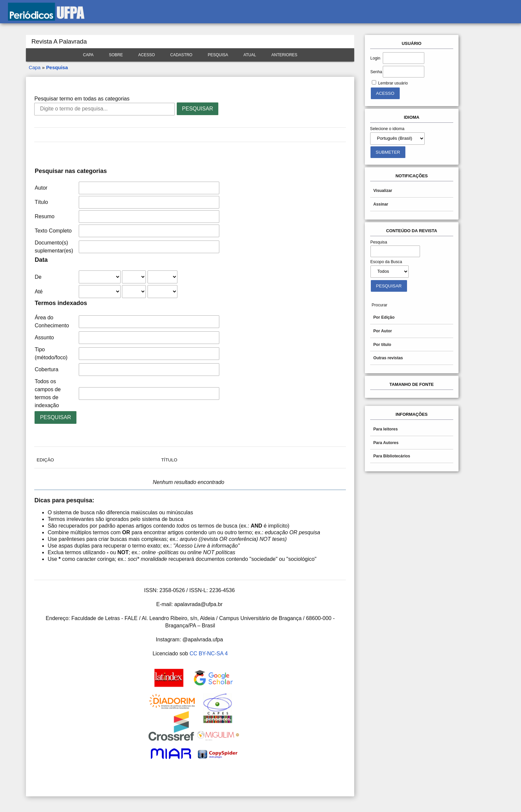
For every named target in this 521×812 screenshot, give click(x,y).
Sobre (116, 55)
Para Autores (386, 443)
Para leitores (385, 429)
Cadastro (181, 55)
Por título (382, 345)
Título (41, 202)
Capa (88, 55)
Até (39, 292)
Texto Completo (53, 231)
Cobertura (46, 369)
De (38, 277)
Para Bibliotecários (392, 456)
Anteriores (284, 55)
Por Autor (382, 331)
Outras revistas (388, 358)
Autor (41, 188)
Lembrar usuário (393, 83)
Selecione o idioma (387, 129)
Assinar (381, 204)
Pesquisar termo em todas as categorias (82, 99)
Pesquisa (218, 55)
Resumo (45, 216)
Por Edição (384, 317)
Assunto (44, 337)
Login (375, 58)
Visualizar (383, 191)
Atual (250, 55)
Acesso (147, 55)
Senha (376, 72)
